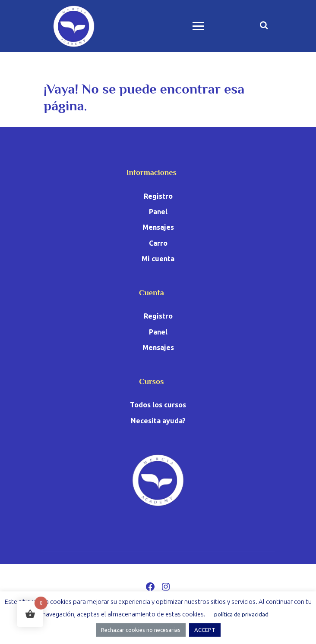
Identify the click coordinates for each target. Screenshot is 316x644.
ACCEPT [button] (205, 630)
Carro (158, 243)
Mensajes (158, 227)
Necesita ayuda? (158, 421)
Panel (158, 212)
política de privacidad (241, 614)
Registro (158, 196)
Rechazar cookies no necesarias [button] (141, 630)
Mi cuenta (158, 259)
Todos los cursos (158, 405)
